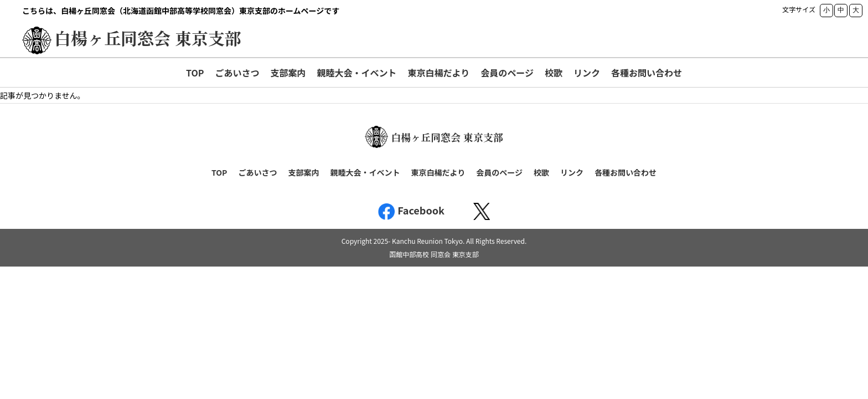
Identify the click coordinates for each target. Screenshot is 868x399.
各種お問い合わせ (647, 73)
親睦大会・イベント (357, 73)
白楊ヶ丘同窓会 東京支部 (148, 38)
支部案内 (288, 73)
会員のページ (507, 73)
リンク (587, 73)
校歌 (554, 73)
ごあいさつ (237, 73)
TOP (195, 73)
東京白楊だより (439, 73)
